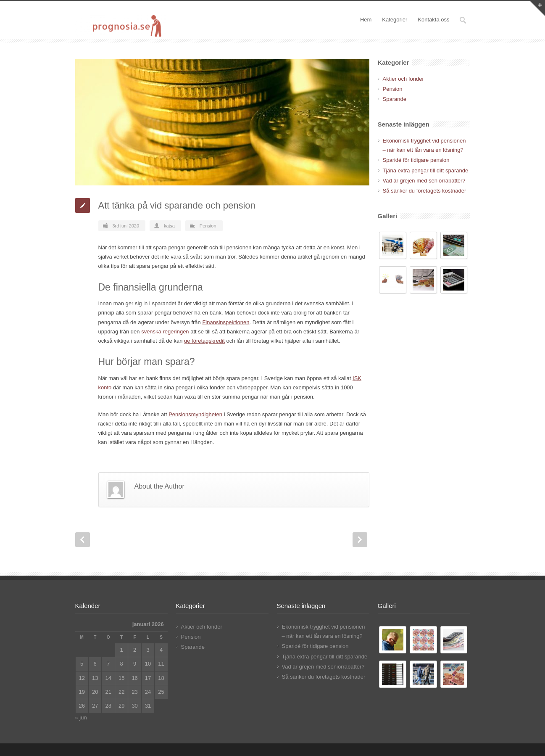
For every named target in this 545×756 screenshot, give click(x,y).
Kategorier (395, 20)
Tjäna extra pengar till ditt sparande (426, 170)
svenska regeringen (165, 332)
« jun (81, 718)
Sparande (395, 99)
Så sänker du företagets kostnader (425, 191)
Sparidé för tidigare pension (416, 160)
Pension (208, 226)
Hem (366, 20)
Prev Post (83, 540)
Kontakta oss (433, 20)
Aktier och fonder (403, 79)
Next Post (360, 540)
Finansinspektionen (226, 322)
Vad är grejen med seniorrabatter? (424, 181)
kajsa (169, 226)
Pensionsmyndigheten (195, 414)
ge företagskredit (204, 341)
